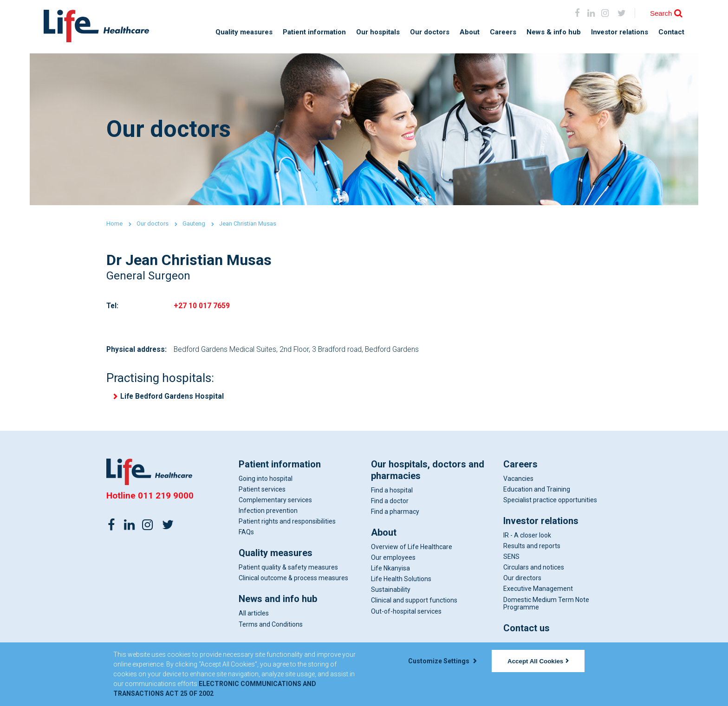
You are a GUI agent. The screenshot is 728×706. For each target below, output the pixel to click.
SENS (511, 559)
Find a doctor (390, 503)
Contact (671, 32)
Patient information (314, 32)
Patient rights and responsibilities (287, 524)
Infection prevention (268, 513)
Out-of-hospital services (406, 614)
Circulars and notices (534, 570)
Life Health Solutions (401, 582)
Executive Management (538, 591)
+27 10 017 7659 (202, 307)
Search (661, 13)
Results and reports (532, 549)
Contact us (526, 630)
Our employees (393, 560)
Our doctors (430, 32)
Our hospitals (378, 32)
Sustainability (391, 592)
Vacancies (518, 481)
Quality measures (244, 32)
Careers (503, 32)
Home (114, 223)
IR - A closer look (527, 538)
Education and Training (537, 492)
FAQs (246, 535)
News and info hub (278, 602)
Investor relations (620, 32)
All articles (254, 616)
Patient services (262, 492)
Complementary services (275, 502)
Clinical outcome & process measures (293, 581)
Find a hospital (392, 492)
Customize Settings (442, 661)
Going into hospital (266, 481)
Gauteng (194, 223)
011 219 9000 (166, 498)
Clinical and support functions (414, 603)
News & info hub (554, 32)
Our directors (522, 581)
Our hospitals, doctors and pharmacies (428, 472)
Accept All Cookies (538, 661)
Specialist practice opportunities (550, 502)
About (470, 32)
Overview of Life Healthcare (412, 549)
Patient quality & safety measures (288, 570)
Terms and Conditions (271, 627)
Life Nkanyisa (390, 571)
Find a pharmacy (395, 514)
